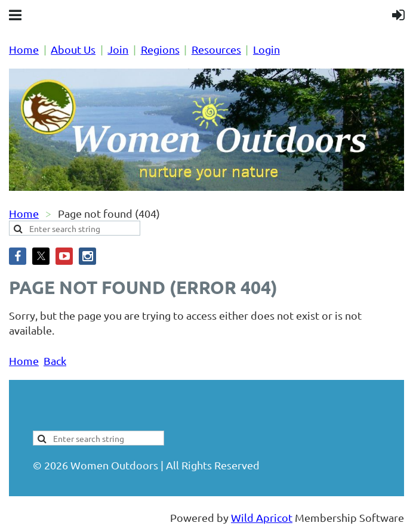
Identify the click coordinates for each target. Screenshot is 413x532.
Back (55, 361)
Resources (216, 49)
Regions (160, 49)
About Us (73, 49)
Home (24, 49)
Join (118, 49)
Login (266, 49)
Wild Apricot (262, 517)
